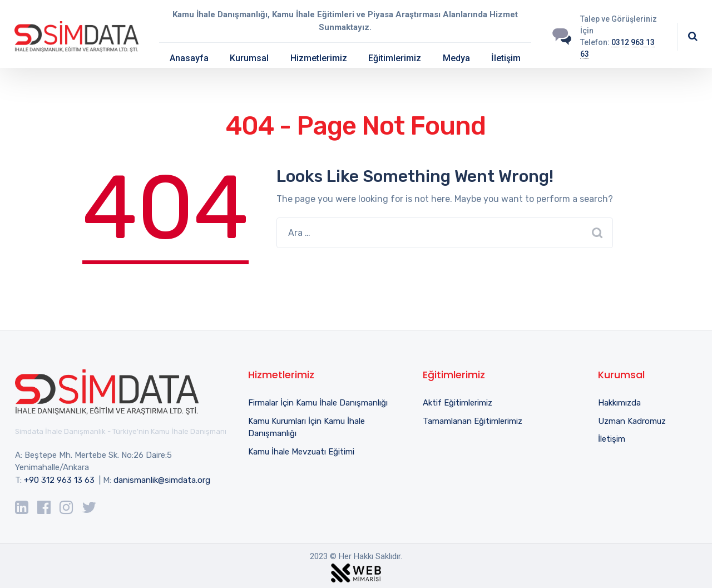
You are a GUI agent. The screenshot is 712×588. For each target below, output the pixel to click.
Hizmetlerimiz (319, 58)
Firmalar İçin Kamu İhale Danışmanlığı (318, 403)
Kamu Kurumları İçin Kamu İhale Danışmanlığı (306, 428)
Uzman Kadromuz (632, 421)
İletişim (506, 58)
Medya (456, 58)
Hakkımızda (619, 403)
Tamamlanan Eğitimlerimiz (473, 421)
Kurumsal (249, 58)
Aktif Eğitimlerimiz (458, 403)
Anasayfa (189, 58)
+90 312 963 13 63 (59, 480)
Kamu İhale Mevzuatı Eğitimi (301, 452)
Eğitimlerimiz (395, 58)
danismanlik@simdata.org (162, 480)
